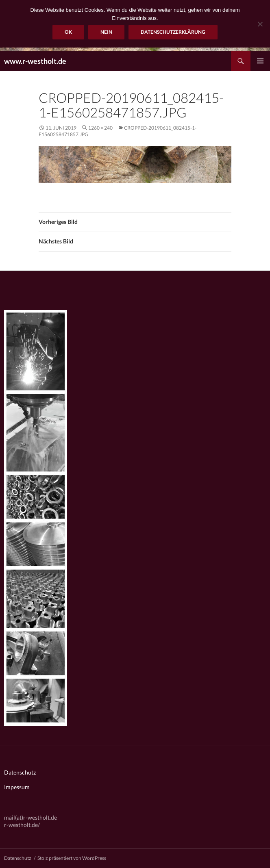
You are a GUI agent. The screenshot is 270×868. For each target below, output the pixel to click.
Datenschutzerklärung (173, 32)
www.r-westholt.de (35, 61)
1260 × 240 (100, 128)
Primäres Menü (260, 61)
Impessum (17, 787)
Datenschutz (20, 772)
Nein (106, 32)
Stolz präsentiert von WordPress (72, 858)
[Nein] (260, 24)
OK (68, 32)
